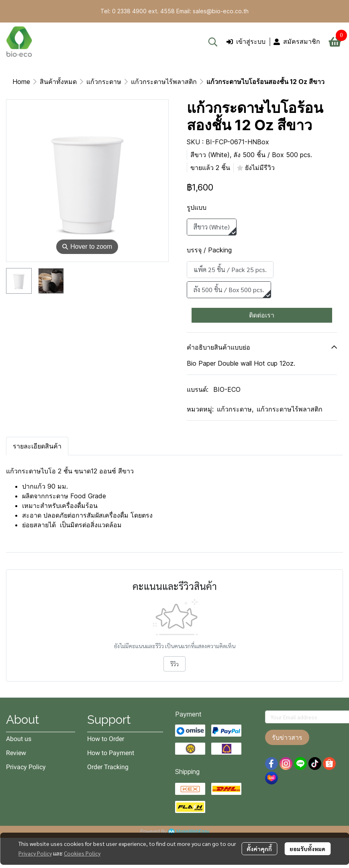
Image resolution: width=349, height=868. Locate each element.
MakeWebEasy (193, 832)
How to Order (106, 739)
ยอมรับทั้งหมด (307, 849)
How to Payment (111, 753)
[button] (213, 42)
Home (21, 82)
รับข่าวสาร (287, 737)
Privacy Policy (35, 853)
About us (19, 739)
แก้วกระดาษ (104, 82)
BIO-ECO (227, 389)
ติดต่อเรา (262, 315)
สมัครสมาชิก (297, 42)
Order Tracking (108, 767)
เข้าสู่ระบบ (246, 42)
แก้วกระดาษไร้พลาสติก (164, 82)
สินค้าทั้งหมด (58, 82)
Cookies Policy (82, 853)
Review (16, 753)
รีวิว (174, 664)
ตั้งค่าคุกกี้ (259, 849)
